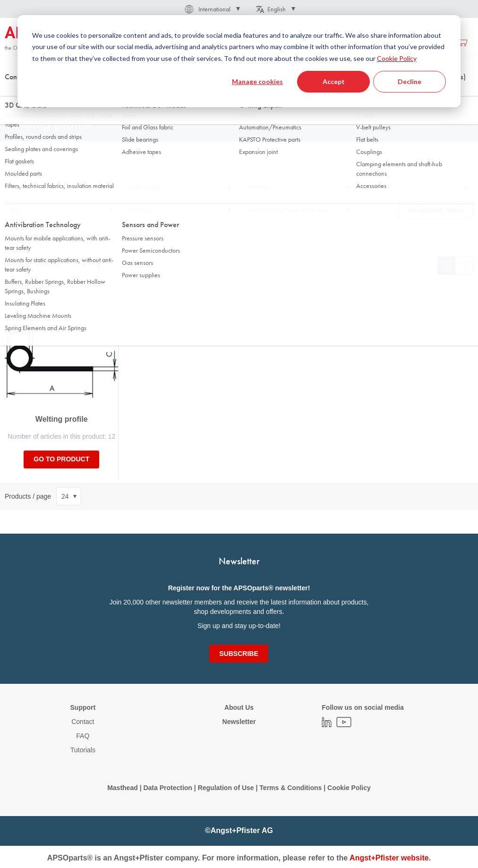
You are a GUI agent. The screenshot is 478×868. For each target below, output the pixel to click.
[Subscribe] (239, 654)
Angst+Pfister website (389, 858)
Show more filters (436, 210)
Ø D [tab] (370, 187)
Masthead (123, 788)
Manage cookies (257, 81)
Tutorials (83, 750)
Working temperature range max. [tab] (288, 210)
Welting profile (62, 419)
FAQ (83, 736)
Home (12, 94)
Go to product (61, 459)
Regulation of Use (226, 788)
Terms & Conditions (290, 788)
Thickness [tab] (259, 187)
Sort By (16, 265)
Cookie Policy (397, 58)
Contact (83, 722)
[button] (212, 9)
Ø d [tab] (14, 210)
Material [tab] (20, 187)
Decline (410, 81)
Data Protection (167, 788)
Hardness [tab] (141, 210)
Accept (334, 81)
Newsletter (239, 722)
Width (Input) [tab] (145, 187)
